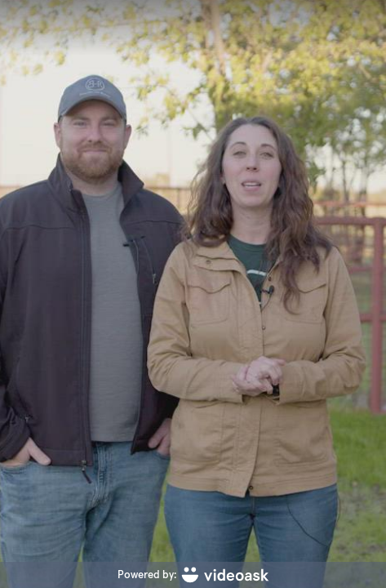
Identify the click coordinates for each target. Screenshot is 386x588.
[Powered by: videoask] (193, 575)
